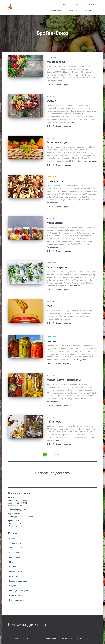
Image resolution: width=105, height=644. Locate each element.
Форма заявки (56, 10)
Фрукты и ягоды (57, 142)
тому (66, 85)
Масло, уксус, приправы (19, 591)
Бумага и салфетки (17, 595)
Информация (51, 58)
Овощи (51, 101)
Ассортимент (74, 10)
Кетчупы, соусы (15, 571)
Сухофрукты (55, 181)
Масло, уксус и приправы (64, 380)
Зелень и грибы (57, 267)
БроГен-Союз (62, 4)
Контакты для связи (27, 624)
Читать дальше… (74, 122)
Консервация (55, 223)
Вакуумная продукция (18, 581)
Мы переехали (57, 62)
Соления (52, 341)
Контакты (90, 10)
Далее (57, 454)
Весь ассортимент (17, 600)
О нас (76, 4)
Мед (50, 306)
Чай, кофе (13, 586)
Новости (89, 4)
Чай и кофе (54, 421)
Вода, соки (14, 576)
